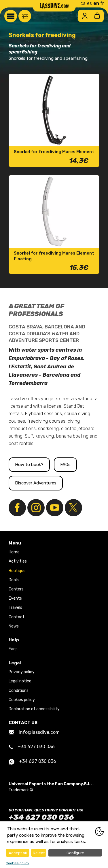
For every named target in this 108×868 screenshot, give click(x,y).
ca (83, 3)
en (96, 3)
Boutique (17, 571)
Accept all (18, 853)
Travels (15, 608)
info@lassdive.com (34, 732)
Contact (17, 617)
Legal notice (20, 681)
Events (15, 598)
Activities (18, 561)
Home (14, 552)
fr (102, 3)
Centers (16, 589)
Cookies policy (22, 700)
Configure (75, 853)
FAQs (65, 465)
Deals (14, 580)
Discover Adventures (36, 483)
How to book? (29, 465)
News (14, 626)
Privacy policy (22, 672)
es (89, 3)
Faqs (13, 649)
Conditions (19, 691)
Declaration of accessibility (34, 709)
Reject (39, 853)
